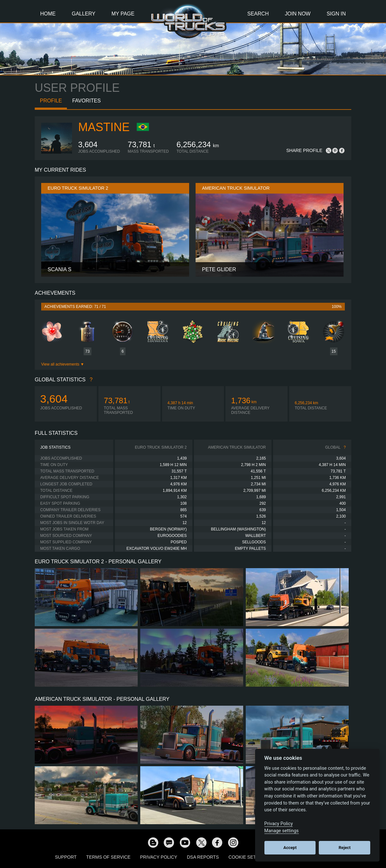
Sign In (336, 14)
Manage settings (282, 831)
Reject (345, 848)
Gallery (84, 14)
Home (48, 14)
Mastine (104, 127)
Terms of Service (108, 857)
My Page (123, 14)
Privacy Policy (159, 857)
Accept (290, 848)
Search (258, 14)
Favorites (86, 101)
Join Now (298, 14)
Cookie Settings (249, 857)
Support (66, 857)
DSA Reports (203, 857)
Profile (51, 101)
